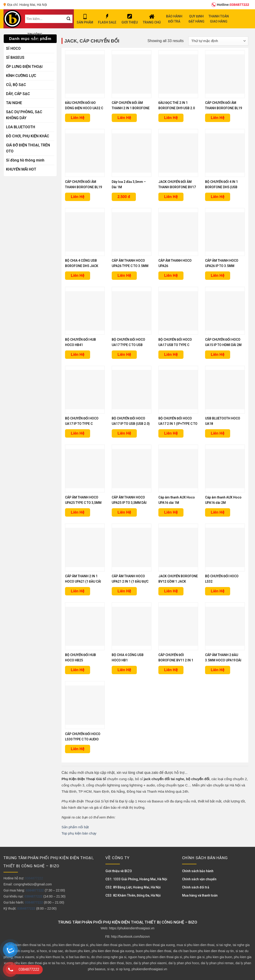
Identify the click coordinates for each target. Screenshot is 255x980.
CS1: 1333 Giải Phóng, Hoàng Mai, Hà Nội (136, 879)
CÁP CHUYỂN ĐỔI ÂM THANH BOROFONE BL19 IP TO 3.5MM (224, 106)
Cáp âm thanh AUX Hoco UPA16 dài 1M (177, 500)
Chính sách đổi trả (196, 887)
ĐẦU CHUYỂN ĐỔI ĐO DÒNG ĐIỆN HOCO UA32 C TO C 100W (84, 106)
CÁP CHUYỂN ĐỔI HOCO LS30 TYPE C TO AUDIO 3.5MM (83, 737)
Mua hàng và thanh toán (200, 895)
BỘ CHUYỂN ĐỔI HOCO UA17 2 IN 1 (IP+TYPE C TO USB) (178, 421)
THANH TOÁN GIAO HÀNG (219, 19)
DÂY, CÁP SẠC (18, 94)
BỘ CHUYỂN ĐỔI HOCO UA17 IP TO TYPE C (82, 421)
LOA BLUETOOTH (21, 127)
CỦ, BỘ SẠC (16, 85)
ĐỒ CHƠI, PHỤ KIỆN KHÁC (28, 136)
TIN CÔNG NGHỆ (35, 37)
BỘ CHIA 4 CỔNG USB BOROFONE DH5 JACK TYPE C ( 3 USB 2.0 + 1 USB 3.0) (85, 264)
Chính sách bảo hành (198, 871)
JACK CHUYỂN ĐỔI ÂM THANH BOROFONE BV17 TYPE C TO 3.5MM (177, 185)
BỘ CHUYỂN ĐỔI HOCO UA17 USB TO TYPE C (175, 342)
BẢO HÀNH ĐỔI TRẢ (174, 19)
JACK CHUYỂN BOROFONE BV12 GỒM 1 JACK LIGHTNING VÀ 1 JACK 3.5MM (178, 579)
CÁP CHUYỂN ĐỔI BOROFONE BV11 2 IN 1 (176, 658)
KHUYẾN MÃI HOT (21, 169)
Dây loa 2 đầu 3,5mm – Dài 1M (129, 184)
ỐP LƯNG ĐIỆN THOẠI (24, 67)
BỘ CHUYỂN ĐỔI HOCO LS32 (222, 579)
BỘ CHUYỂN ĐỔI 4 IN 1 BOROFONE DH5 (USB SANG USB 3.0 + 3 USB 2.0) (222, 185)
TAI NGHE (14, 103)
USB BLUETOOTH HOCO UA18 (223, 421)
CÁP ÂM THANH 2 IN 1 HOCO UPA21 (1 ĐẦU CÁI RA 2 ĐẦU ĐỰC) (83, 579)
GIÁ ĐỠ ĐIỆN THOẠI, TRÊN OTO (28, 148)
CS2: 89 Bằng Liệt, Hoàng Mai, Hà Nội (133, 887)
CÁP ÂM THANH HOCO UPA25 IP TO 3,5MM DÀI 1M (129, 500)
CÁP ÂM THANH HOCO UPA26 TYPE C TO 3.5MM (130, 263)
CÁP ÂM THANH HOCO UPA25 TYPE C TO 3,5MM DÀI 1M (83, 500)
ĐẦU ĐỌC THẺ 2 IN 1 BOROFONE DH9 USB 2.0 (177, 105)
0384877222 (230, 5)
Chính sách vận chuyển (199, 879)
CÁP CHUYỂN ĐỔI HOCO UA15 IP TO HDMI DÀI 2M (223, 342)
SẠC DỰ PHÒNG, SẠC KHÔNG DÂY (24, 115)
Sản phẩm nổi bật (75, 827)
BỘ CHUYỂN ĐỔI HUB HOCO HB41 (80, 342)
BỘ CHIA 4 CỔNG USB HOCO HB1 (128, 658)
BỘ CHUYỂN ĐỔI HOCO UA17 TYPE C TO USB (128, 342)
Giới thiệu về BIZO (119, 871)
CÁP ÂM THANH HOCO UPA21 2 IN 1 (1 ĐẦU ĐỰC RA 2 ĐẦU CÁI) (130, 579)
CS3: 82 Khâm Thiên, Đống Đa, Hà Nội (133, 895)
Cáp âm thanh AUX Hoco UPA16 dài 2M (223, 500)
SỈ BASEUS (15, 58)
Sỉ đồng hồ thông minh (25, 160)
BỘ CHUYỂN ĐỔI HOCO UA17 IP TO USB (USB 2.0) (131, 421)
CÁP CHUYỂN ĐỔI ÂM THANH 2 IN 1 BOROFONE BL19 (131, 106)
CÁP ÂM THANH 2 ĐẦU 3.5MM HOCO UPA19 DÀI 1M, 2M (223, 658)
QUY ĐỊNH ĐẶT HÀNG (196, 19)
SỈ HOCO (13, 48)
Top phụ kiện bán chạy (79, 833)
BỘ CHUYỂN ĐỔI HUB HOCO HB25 (80, 658)
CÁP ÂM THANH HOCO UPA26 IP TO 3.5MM (222, 263)
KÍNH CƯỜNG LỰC (21, 76)
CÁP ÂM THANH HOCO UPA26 (175, 263)
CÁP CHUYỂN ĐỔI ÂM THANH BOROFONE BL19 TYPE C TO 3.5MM (83, 185)
